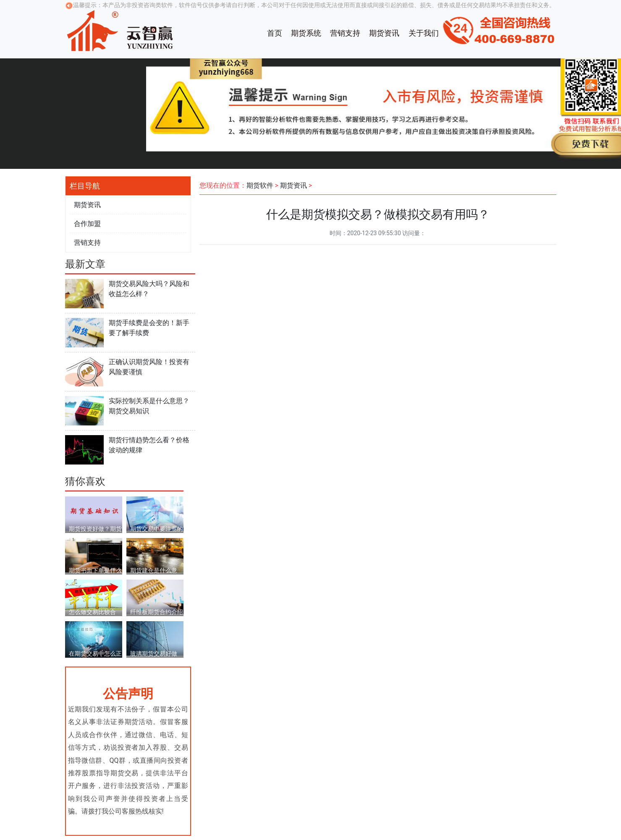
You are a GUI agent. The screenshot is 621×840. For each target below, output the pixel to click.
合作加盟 (87, 224)
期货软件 (260, 185)
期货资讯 (384, 33)
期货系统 (306, 33)
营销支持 (345, 33)
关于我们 (424, 33)
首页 (275, 33)
